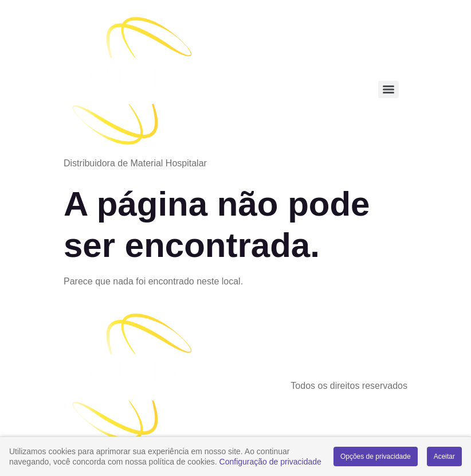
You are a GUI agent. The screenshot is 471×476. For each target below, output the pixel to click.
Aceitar (444, 457)
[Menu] (388, 89)
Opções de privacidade (376, 457)
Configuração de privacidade (270, 462)
